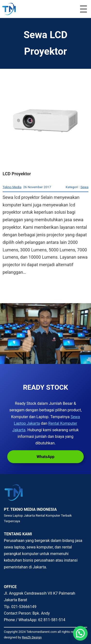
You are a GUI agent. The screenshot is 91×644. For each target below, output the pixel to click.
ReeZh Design (32, 637)
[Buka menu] (83, 9)
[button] (80, 633)
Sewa (84, 187)
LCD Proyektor (17, 174)
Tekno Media (12, 187)
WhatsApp (46, 457)
